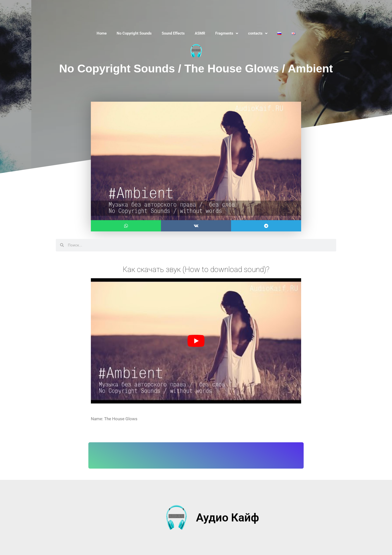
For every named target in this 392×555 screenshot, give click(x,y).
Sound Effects (173, 33)
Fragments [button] (227, 33)
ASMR (200, 33)
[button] (126, 226)
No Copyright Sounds (134, 33)
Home (102, 33)
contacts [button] (258, 33)
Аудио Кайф (228, 517)
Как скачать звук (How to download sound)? (196, 269)
